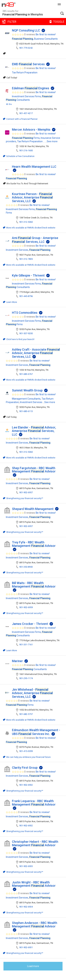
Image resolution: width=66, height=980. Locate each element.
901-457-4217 (26, 113)
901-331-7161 (26, 645)
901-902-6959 (26, 607)
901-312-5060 (26, 222)
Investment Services (17, 250)
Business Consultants (46, 39)
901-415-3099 (26, 751)
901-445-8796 (26, 296)
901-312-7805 (26, 259)
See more (52, 141)
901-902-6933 (26, 866)
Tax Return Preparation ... (31, 141)
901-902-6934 (26, 907)
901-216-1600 (26, 150)
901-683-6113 (26, 411)
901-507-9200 (26, 333)
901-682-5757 (26, 714)
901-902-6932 (26, 785)
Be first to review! (46, 34)
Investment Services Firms (26, 96)
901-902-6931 (26, 947)
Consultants (29, 669)
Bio (9, 104)
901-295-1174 (26, 678)
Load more (33, 966)
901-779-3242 (26, 48)
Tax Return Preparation (25, 73)
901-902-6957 (26, 492)
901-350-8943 (26, 567)
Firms (26, 138)
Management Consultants (26, 399)
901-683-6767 (26, 374)
